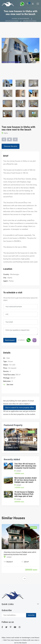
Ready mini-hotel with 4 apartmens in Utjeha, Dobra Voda (20, 442)
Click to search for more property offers (20, 408)
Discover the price (11, 146)
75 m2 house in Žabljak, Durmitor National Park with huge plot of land (24, 494)
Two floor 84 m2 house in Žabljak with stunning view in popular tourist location (25, 466)
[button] (4, 51)
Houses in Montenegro (21, 19)
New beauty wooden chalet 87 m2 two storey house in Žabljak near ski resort (26, 480)
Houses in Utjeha (30, 21)
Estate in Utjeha (12, 21)
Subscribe (31, 615)
